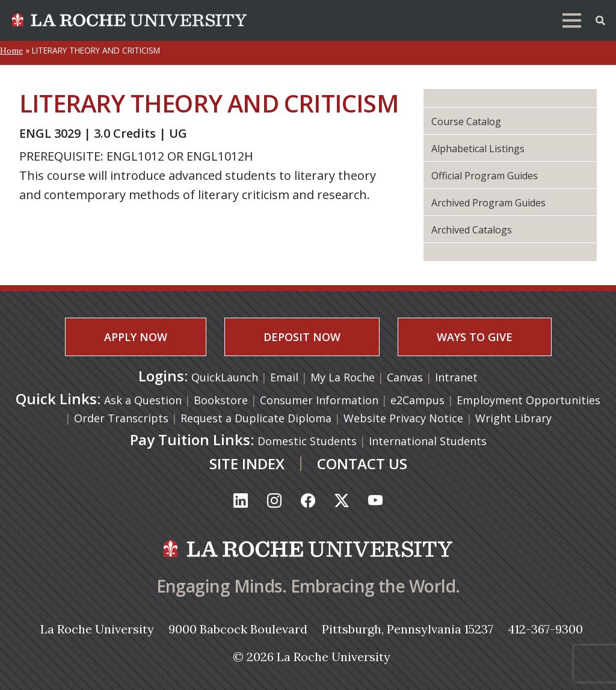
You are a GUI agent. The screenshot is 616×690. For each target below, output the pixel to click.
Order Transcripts (121, 418)
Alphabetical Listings (478, 149)
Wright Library (513, 418)
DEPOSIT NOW (302, 337)
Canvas (406, 377)
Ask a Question (143, 400)
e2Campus (417, 400)
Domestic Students (307, 441)
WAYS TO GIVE (475, 337)
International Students (428, 441)
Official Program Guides (485, 176)
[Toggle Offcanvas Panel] (600, 19)
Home (11, 51)
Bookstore (221, 400)
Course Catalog (466, 122)
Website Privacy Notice (403, 418)
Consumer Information (319, 400)
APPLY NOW (136, 337)
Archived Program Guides (488, 203)
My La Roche (344, 377)
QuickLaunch (225, 377)
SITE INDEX (247, 464)
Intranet (456, 377)
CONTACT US (362, 464)
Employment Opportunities (528, 400)
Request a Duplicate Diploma (256, 418)
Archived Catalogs (472, 230)
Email (286, 377)
